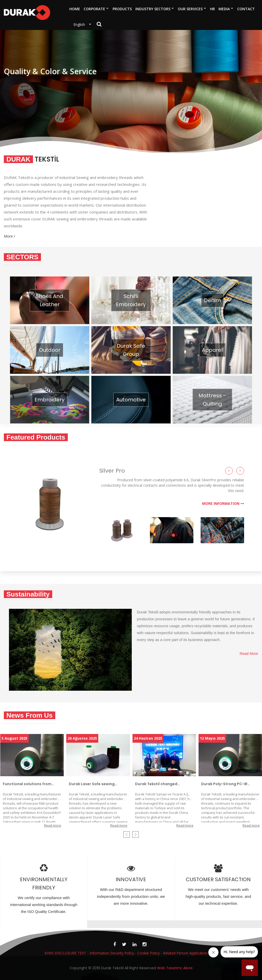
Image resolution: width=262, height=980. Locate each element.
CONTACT (246, 9)
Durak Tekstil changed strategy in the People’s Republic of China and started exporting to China (163, 784)
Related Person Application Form (190, 953)
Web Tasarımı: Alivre (175, 972)
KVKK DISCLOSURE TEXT (65, 953)
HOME (75, 9)
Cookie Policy (149, 953)
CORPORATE (94, 9)
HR (212, 9)
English (81, 24)
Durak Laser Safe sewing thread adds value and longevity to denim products (96, 784)
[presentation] (127, 834)
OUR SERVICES (190, 9)
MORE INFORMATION (223, 504)
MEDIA (224, 9)
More (9, 237)
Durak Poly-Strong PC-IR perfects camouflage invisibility (224, 784)
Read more (53, 825)
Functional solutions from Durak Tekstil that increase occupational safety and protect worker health (28, 784)
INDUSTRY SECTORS (153, 9)
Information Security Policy (112, 953)
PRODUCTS (122, 9)
